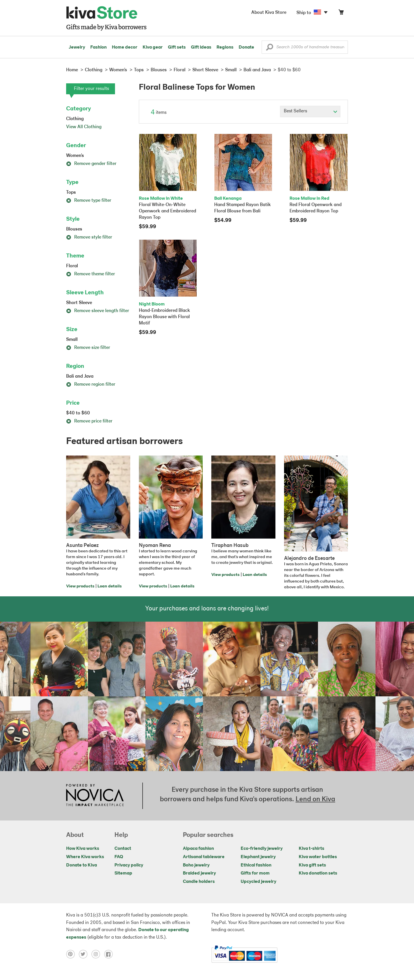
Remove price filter (89, 421)
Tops (71, 193)
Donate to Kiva (82, 865)
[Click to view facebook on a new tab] (110, 954)
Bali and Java (80, 376)
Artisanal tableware (204, 857)
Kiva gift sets (312, 865)
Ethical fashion (256, 865)
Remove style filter (89, 237)
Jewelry (77, 47)
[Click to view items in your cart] (341, 13)
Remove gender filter (91, 164)
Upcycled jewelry (258, 882)
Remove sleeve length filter (98, 311)
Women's (75, 156)
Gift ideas (201, 47)
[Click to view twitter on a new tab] (85, 954)
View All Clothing (84, 127)
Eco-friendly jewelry (262, 849)
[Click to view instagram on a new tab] (98, 954)
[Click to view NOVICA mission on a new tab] (95, 796)
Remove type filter (89, 201)
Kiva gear (153, 47)
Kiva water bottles (318, 857)
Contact (123, 849)
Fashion (98, 47)
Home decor (125, 47)
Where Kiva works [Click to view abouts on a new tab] (85, 857)
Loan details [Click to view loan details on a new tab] (110, 586)
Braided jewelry (199, 873)
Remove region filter (91, 385)
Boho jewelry (196, 865)
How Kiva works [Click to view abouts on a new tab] (83, 849)
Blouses (74, 229)
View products (80, 586)
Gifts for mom (255, 873)
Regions (225, 47)
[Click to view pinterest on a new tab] (72, 954)
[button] (270, 49)
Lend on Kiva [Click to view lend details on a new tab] (315, 800)
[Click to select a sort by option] (310, 112)
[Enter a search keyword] (305, 47)
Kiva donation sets (318, 873)
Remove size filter (88, 348)
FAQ (119, 857)
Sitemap (123, 873)
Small (72, 340)
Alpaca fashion (198, 849)
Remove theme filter (91, 274)
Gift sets (177, 47)
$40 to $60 (78, 413)
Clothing (75, 119)
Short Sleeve (79, 303)
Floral (72, 266)
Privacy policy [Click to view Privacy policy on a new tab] (129, 865)
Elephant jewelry (258, 857)
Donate (246, 47)
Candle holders (199, 882)
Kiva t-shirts (312, 849)
